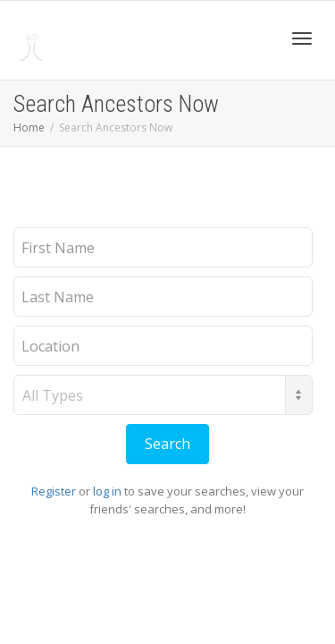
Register (54, 491)
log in (107, 491)
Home (29, 127)
